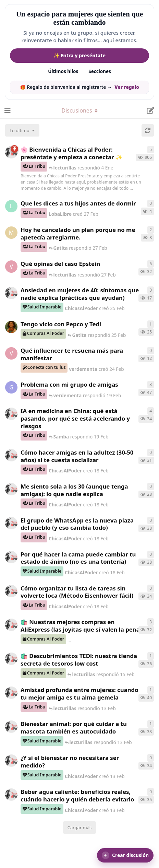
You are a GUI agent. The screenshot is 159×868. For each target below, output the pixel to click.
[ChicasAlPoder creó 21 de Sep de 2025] (11, 625)
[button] (125, 855)
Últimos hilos (63, 71)
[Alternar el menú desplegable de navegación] (79, 110)
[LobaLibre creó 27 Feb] (11, 206)
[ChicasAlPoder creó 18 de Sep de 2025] (11, 152)
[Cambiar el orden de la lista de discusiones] (22, 130)
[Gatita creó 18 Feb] (11, 387)
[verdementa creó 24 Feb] (11, 353)
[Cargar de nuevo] (148, 130)
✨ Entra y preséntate (79, 55)
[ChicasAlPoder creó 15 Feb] (11, 659)
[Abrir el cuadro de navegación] (7, 110)
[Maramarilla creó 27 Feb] (11, 233)
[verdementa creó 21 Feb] (11, 267)
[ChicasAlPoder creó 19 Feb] (11, 414)
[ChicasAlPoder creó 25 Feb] (11, 293)
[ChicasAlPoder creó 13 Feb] (11, 693)
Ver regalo (127, 87)
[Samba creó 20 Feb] (11, 327)
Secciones (100, 71)
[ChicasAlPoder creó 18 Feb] (11, 455)
